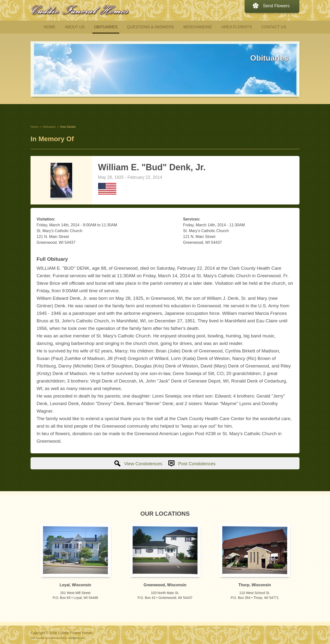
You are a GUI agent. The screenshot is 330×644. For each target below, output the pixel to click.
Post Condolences (197, 464)
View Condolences (143, 464)
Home (34, 127)
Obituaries (49, 127)
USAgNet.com (77, 638)
